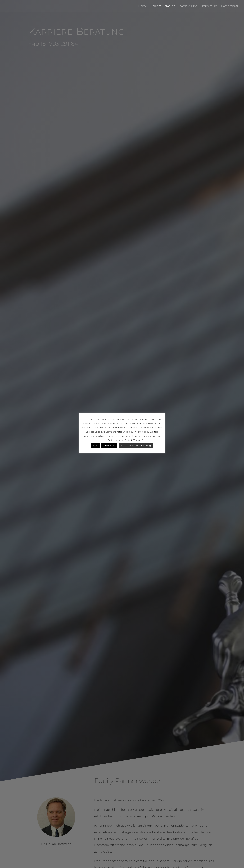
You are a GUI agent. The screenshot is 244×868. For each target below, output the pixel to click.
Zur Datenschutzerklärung (136, 445)
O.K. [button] (95, 445)
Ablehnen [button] (109, 445)
